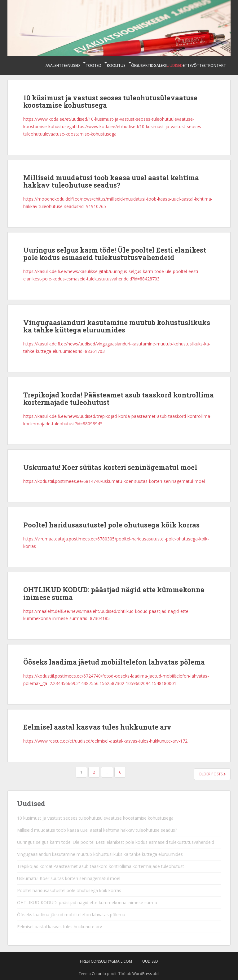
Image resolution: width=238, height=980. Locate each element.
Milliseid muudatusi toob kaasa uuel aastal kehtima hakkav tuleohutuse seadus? (111, 181)
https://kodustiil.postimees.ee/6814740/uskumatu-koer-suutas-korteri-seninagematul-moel (114, 481)
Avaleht (53, 65)
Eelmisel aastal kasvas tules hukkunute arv (97, 727)
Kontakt (217, 65)
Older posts (212, 774)
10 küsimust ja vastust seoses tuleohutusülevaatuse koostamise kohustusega (110, 101)
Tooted (93, 65)
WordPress (142, 974)
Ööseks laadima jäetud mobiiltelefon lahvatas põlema (114, 662)
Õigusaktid (142, 65)
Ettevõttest (196, 65)
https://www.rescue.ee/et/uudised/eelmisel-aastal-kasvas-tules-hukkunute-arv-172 (105, 741)
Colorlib (99, 974)
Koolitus (116, 65)
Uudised (175, 65)
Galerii (160, 65)
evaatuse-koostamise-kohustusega (81, 134)
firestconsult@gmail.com (106, 961)
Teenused (71, 65)
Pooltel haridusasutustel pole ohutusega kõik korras (111, 525)
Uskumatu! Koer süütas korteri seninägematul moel (110, 467)
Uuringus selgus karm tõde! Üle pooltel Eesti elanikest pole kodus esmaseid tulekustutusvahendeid (115, 254)
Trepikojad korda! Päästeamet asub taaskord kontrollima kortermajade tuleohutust (119, 399)
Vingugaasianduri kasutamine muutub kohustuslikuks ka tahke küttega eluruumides (117, 326)
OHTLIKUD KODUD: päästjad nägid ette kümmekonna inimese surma (114, 593)
